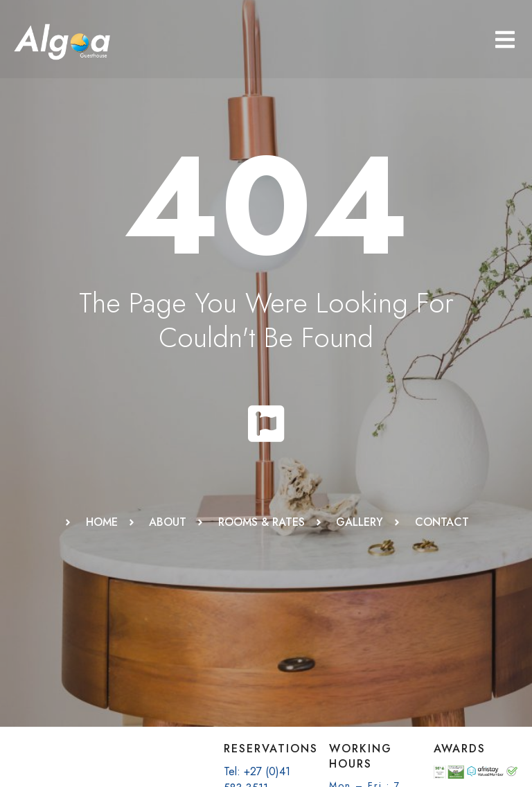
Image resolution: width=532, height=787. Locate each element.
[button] (505, 39)
